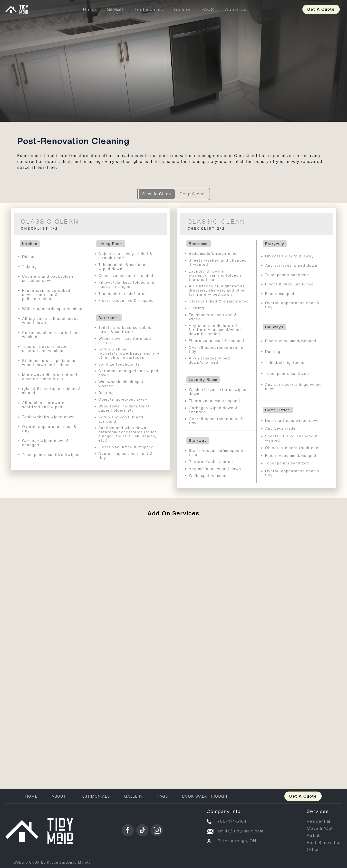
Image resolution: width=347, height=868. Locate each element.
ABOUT (59, 796)
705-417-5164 (232, 821)
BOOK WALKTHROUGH (205, 796)
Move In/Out (320, 828)
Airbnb (314, 835)
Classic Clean (157, 194)
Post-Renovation (324, 843)
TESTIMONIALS (95, 796)
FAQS (163, 796)
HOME (31, 796)
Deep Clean (192, 194)
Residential (319, 821)
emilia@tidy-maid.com (241, 831)
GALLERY (134, 796)
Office (313, 850)
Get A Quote (321, 9)
